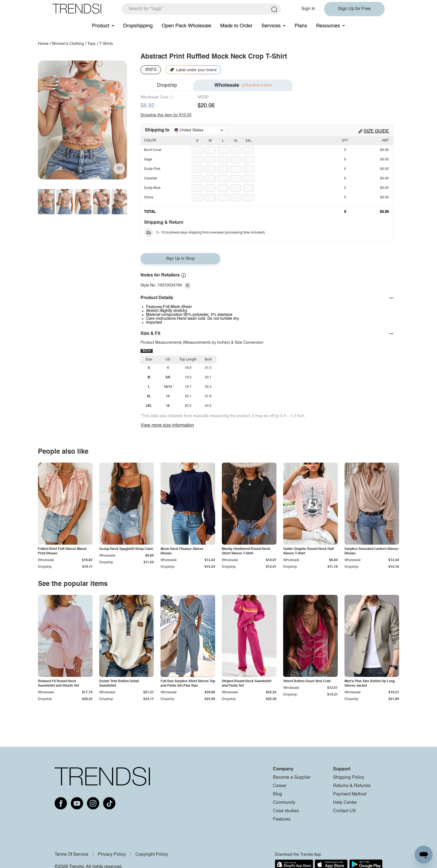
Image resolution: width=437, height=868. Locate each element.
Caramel (151, 179)
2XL (249, 141)
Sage (148, 160)
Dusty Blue (152, 188)
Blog (277, 794)
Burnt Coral (153, 150)
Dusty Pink (152, 169)
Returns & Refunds (352, 786)
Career (280, 786)
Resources (328, 26)
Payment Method (350, 794)
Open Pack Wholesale (186, 26)
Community (284, 803)
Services (271, 26)
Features (282, 819)
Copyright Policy (152, 855)
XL (236, 141)
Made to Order (236, 26)
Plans (301, 26)
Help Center (345, 803)
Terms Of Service (71, 855)
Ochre (149, 198)
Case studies (286, 811)
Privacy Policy (112, 855)
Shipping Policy (349, 778)
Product (101, 26)
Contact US (344, 811)
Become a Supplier (292, 778)
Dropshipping (138, 26)
